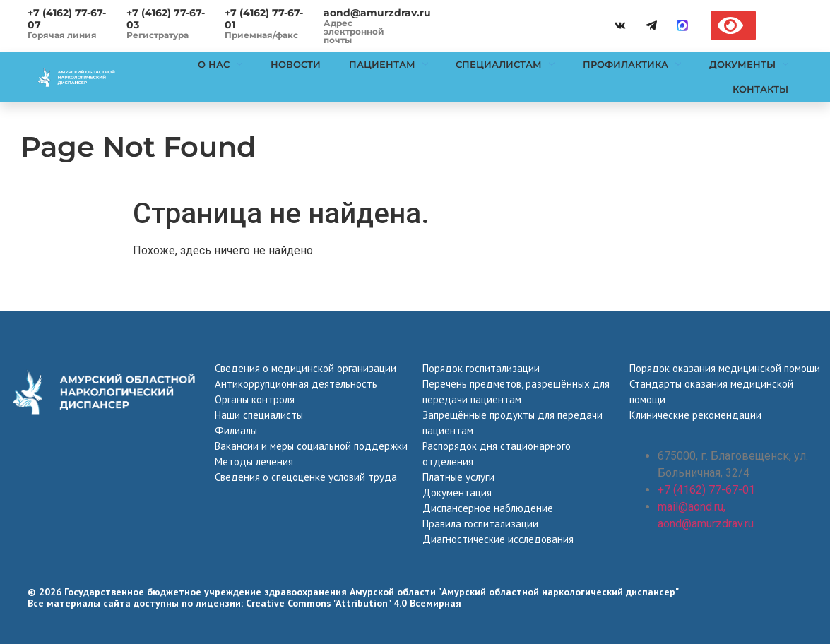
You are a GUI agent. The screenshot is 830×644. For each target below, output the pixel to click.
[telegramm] (651, 25)
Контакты (760, 89)
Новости (295, 64)
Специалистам (505, 64)
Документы (749, 64)
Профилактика (632, 64)
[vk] (620, 25)
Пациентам (388, 64)
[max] (682, 25)
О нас (219, 64)
